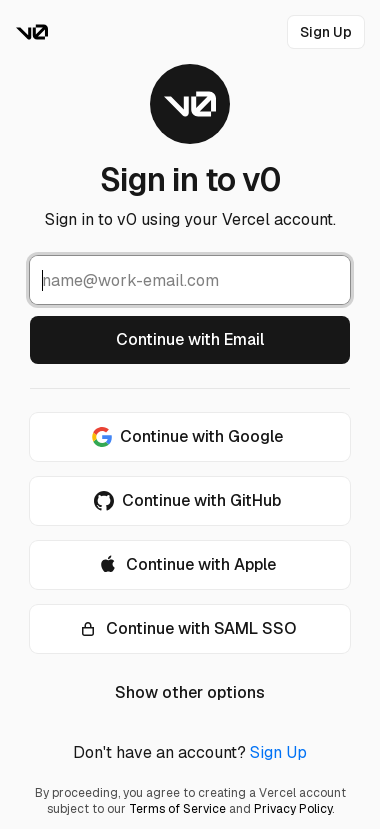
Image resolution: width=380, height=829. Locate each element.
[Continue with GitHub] (190, 501)
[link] (326, 32)
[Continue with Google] (190, 437)
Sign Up (278, 752)
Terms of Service (177, 809)
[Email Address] (190, 280)
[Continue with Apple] (190, 565)
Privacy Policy (293, 809)
